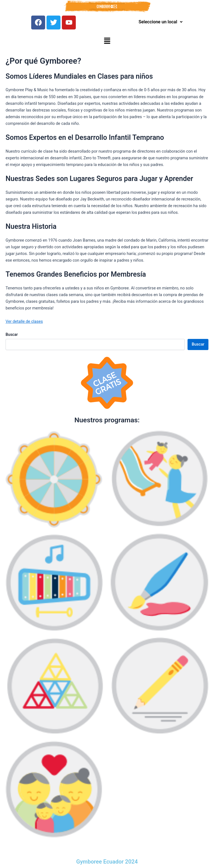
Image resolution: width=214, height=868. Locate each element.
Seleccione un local (160, 22)
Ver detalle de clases (24, 321)
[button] (107, 41)
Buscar (12, 334)
